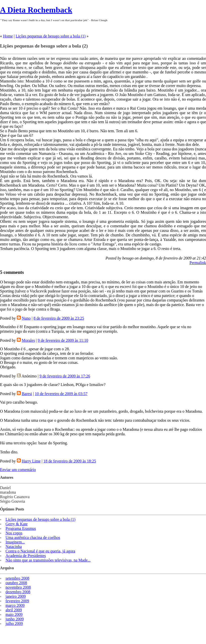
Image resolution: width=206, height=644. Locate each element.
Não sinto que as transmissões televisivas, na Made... (48, 560)
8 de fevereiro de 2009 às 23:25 (59, 318)
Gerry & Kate (17, 524)
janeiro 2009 (16, 596)
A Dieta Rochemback (36, 10)
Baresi (27, 394)
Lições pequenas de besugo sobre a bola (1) (51, 36)
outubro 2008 (16, 583)
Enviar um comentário (18, 470)
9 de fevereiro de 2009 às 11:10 (63, 340)
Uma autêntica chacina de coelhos (33, 538)
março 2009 (15, 605)
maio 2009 (14, 614)
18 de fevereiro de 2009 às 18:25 (70, 461)
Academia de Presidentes (26, 556)
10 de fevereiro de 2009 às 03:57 (61, 394)
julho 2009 (14, 624)
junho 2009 (15, 619)
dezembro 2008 (18, 592)
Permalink (198, 263)
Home (8, 36)
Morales (28, 340)
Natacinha (14, 547)
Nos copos (14, 533)
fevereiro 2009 (17, 601)
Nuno (26, 318)
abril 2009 (14, 610)
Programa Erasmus (21, 528)
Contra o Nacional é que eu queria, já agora (40, 551)
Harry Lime (31, 461)
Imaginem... (15, 542)
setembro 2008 (17, 578)
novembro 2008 (18, 587)
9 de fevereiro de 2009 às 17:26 (65, 376)
